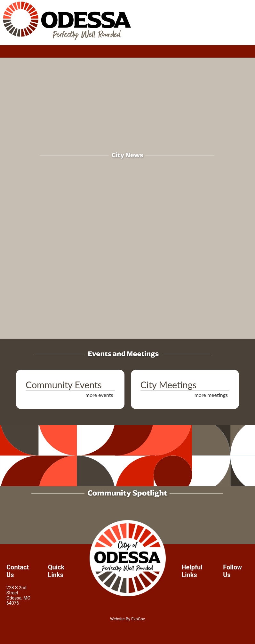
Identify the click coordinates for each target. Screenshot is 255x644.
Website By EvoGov (128, 619)
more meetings (211, 395)
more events (99, 395)
